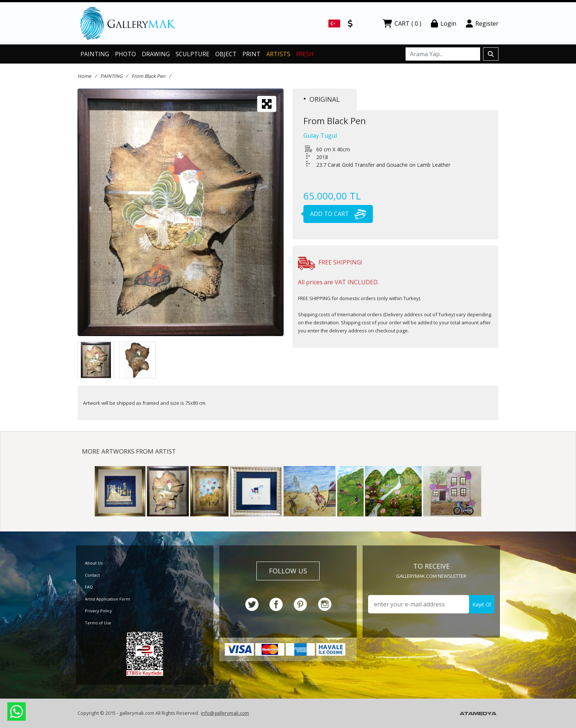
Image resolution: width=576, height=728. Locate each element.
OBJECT (226, 54)
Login (444, 24)
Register (482, 24)
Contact (92, 575)
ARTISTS (278, 54)
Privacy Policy (98, 611)
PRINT (251, 54)
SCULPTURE (192, 54)
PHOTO (125, 54)
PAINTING (95, 54)
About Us (94, 563)
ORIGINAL (322, 99)
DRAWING (156, 54)
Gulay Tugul (320, 136)
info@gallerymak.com (225, 713)
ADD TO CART (335, 214)
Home (84, 76)
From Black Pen (148, 76)
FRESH (305, 54)
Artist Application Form (107, 599)
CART (402, 24)
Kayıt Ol (482, 604)
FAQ (89, 587)
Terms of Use (98, 623)
